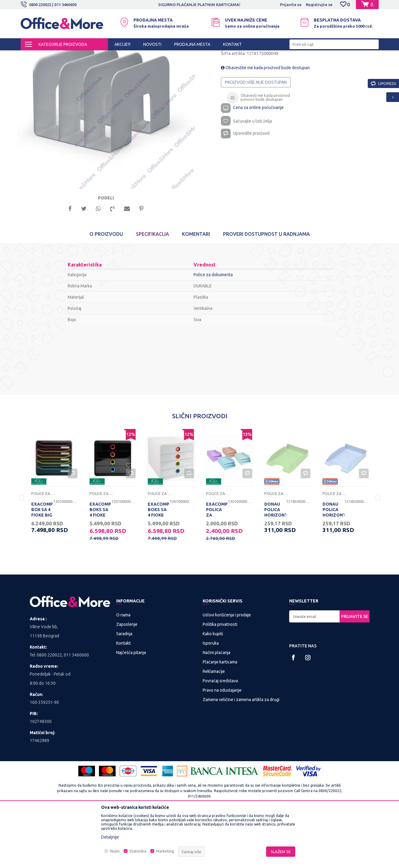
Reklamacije (214, 725)
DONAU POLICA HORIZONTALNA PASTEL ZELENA (275, 569)
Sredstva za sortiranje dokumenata (155, 56)
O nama (123, 669)
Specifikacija (152, 288)
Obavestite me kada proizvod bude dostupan (265, 119)
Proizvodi (57, 56)
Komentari (196, 288)
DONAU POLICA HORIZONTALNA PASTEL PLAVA (333, 569)
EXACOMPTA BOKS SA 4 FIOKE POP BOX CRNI (100, 569)
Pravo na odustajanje (222, 744)
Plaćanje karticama (220, 716)
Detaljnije (110, 837)
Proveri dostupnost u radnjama (266, 288)
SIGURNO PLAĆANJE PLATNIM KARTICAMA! (218, 5)
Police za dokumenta (209, 56)
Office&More (32, 56)
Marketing (165, 851)
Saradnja (124, 687)
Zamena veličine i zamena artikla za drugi (241, 753)
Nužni (115, 851)
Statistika (138, 851)
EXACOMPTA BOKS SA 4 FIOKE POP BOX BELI (159, 569)
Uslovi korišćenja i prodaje (227, 669)
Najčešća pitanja (131, 706)
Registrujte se (319, 5)
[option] (110, 154)
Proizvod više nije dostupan (256, 134)
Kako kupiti (213, 687)
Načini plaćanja (216, 706)
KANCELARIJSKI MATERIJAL (95, 56)
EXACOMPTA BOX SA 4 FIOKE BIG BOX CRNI (42, 566)
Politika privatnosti (220, 678)
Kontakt (123, 697)
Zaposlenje (127, 678)
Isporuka (211, 697)
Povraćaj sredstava (220, 734)
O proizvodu (106, 288)
